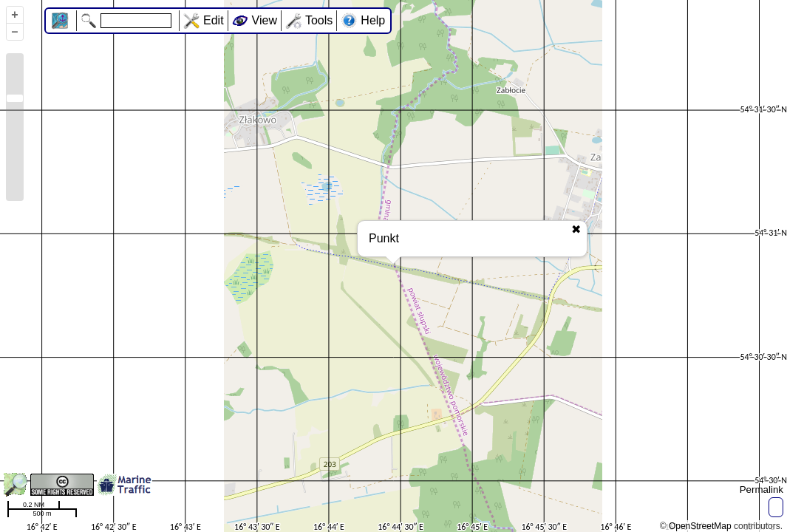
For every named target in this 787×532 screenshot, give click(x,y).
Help (373, 20)
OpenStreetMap (700, 526)
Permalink (762, 490)
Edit (214, 20)
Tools (319, 20)
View (265, 20)
